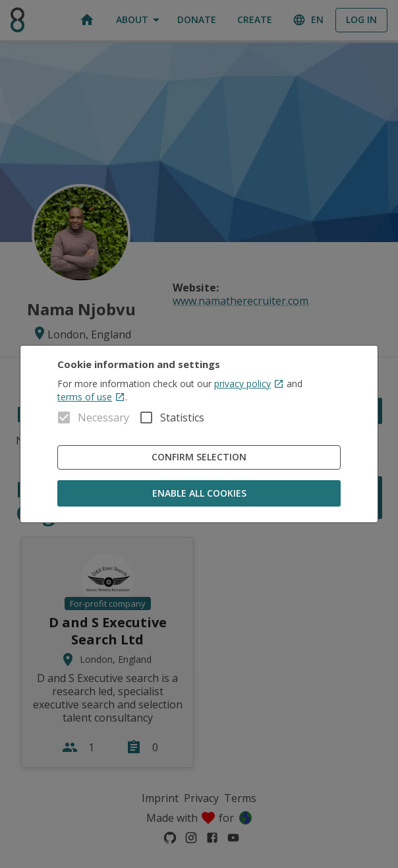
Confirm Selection (199, 457)
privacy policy (249, 384)
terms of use (91, 397)
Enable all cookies (199, 494)
